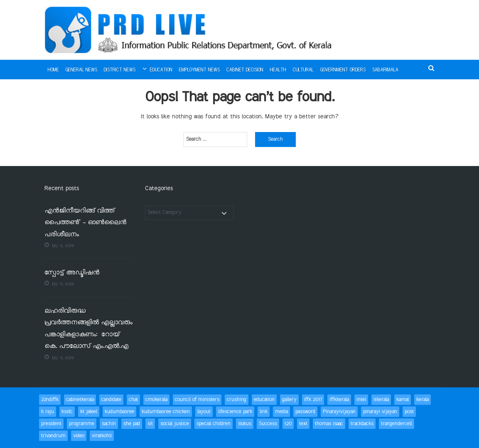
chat (133, 400)
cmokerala (156, 400)
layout (204, 412)
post (409, 412)
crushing (237, 400)
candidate (111, 400)
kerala (423, 400)
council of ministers (197, 400)
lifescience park (235, 412)
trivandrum (53, 436)
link (264, 412)
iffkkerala (339, 400)
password (305, 412)
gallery (289, 400)
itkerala (381, 400)
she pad (132, 424)
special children (214, 424)
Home (53, 70)
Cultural (303, 70)
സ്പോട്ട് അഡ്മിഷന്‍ (72, 273)
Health (278, 70)
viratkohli (102, 436)
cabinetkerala (80, 400)
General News (81, 70)
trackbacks (362, 424)
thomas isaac (329, 424)
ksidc (67, 412)
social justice (175, 424)
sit (150, 424)
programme (82, 424)
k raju (48, 412)
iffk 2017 (313, 400)
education (264, 400)
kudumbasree (119, 412)
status (245, 424)
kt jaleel (89, 412)
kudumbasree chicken (166, 412)
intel (361, 400)
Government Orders (343, 70)
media (281, 412)
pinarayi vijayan (380, 412)
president (51, 424)
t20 (288, 424)
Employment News (199, 70)
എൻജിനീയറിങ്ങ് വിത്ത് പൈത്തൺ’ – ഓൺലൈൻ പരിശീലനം (85, 223)
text (303, 424)
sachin (109, 424)
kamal (403, 400)
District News (120, 70)
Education (161, 70)
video (79, 436)
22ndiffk (50, 400)
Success (268, 424)
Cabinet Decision (245, 70)
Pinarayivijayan (339, 412)
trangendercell (397, 424)
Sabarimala (385, 70)
